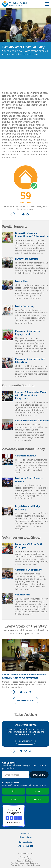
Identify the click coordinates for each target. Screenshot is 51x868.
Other (37, 799)
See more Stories (26, 700)
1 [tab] (24, 214)
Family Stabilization (27, 259)
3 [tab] (31, 692)
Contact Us (26, 833)
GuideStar (37, 816)
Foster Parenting (25, 306)
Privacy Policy (25, 857)
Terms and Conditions (25, 861)
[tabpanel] (26, 188)
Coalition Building (26, 456)
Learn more (26, 741)
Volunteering (23, 595)
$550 (13, 799)
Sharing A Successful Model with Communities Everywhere (31, 395)
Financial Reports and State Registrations (26, 865)
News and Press (26, 837)
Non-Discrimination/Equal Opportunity (25, 863)
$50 (13, 791)
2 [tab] (29, 214)
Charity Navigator (14, 816)
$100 (38, 791)
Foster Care (22, 281)
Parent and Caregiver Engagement (28, 333)
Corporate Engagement (29, 570)
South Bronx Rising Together (32, 421)
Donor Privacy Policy (25, 859)
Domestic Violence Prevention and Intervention (32, 235)
